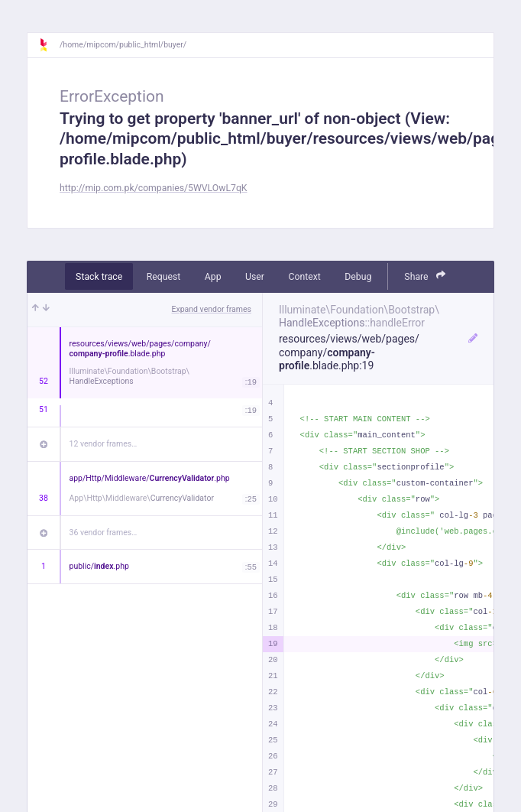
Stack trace (99, 277)
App (213, 277)
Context (304, 277)
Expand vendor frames (212, 309)
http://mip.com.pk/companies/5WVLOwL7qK (154, 188)
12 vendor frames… (104, 444)
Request (164, 277)
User (255, 277)
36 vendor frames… (104, 533)
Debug (358, 277)
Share (425, 276)
